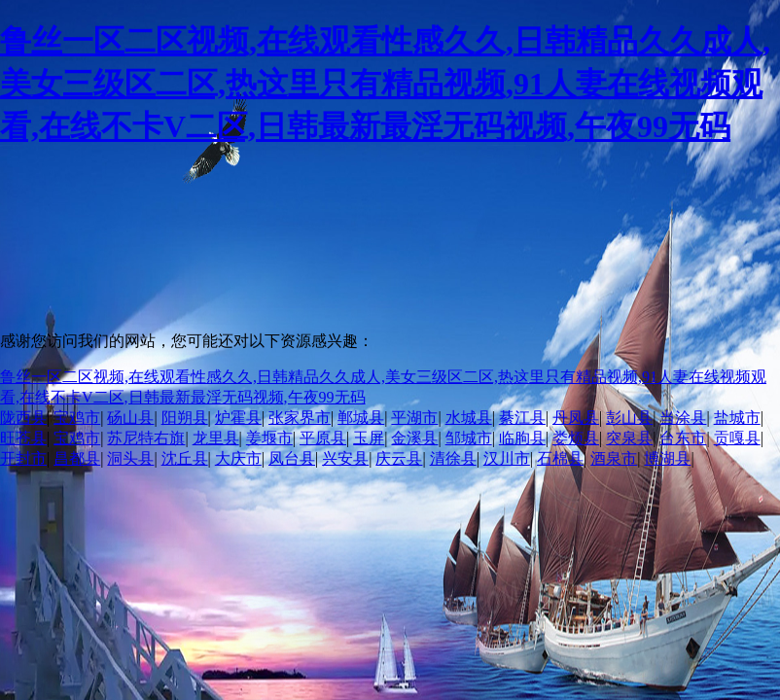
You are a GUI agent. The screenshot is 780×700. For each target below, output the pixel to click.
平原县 (323, 438)
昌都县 (77, 458)
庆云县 (399, 458)
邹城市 (469, 438)
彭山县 (629, 418)
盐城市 (737, 418)
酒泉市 (614, 458)
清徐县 (453, 458)
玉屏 (369, 438)
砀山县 (130, 418)
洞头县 (130, 458)
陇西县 (23, 418)
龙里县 (216, 438)
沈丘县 (185, 458)
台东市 (683, 438)
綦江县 (522, 418)
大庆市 (238, 458)
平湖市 (414, 418)
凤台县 (292, 458)
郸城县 (361, 418)
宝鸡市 (77, 418)
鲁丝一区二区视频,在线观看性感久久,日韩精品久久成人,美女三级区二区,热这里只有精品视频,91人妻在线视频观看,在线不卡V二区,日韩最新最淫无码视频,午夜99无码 (385, 84)
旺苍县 (23, 438)
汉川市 (507, 458)
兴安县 (345, 458)
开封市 (23, 458)
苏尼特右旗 (146, 438)
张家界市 (300, 418)
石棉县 (560, 458)
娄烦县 (576, 438)
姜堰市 (269, 438)
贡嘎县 (737, 438)
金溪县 (414, 438)
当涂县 (683, 418)
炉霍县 (238, 418)
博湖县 (667, 458)
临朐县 (522, 438)
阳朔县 (185, 418)
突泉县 (629, 438)
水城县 (469, 418)
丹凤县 (576, 418)
